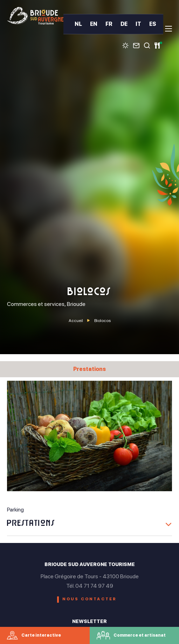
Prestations (89, 369)
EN (94, 24)
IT (138, 24)
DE (124, 24)
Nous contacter (90, 599)
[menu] (168, 29)
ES (153, 24)
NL (78, 24)
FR (109, 24)
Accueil (76, 321)
